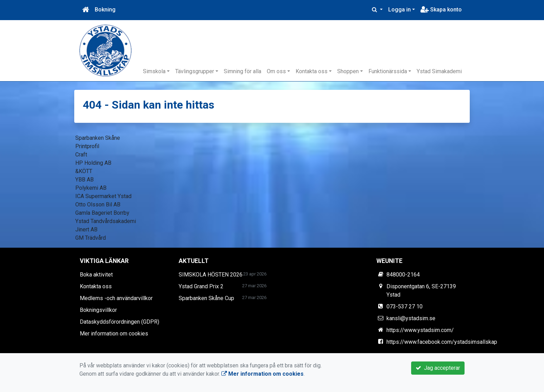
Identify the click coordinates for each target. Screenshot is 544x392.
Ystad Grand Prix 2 (201, 286)
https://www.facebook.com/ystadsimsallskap (442, 342)
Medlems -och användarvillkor (116, 298)
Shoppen (348, 71)
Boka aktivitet (96, 275)
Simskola (154, 71)
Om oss (276, 71)
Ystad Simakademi (439, 71)
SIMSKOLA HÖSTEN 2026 (211, 275)
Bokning (105, 10)
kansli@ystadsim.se (411, 318)
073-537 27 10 (405, 306)
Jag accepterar (438, 368)
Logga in (399, 10)
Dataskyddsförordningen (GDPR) (120, 322)
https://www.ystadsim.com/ (420, 330)
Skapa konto (441, 10)
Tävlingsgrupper (195, 71)
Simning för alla (243, 71)
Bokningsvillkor (98, 310)
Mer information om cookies (114, 334)
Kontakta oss (312, 71)
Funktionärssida (388, 71)
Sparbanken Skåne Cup (206, 298)
